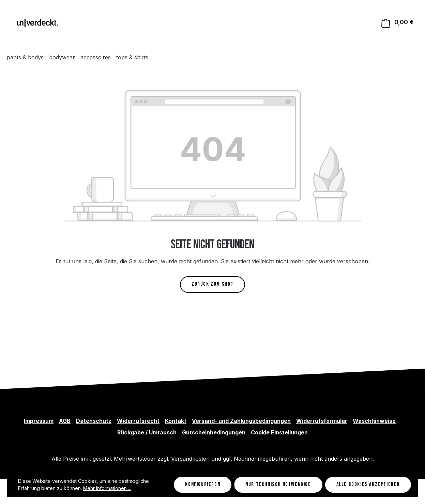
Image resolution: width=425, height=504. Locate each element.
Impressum (39, 421)
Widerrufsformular (322, 421)
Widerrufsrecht (138, 421)
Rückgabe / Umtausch (147, 432)
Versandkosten (190, 459)
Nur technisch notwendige (278, 484)
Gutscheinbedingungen (214, 432)
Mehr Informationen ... (107, 488)
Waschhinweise (374, 421)
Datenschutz (94, 421)
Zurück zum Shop (212, 284)
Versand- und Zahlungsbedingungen (241, 421)
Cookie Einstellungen (279, 432)
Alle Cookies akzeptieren (368, 484)
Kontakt (176, 421)
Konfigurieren (203, 484)
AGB (65, 421)
